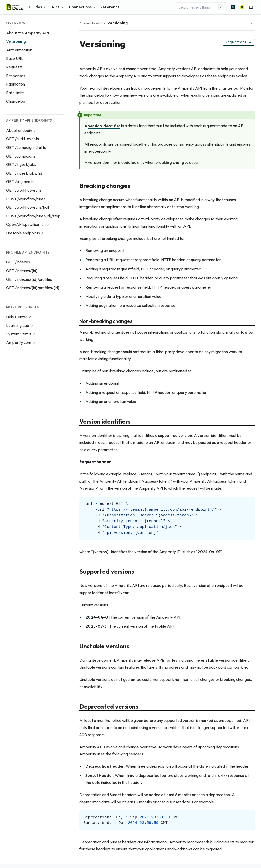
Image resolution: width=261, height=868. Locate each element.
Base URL (15, 58)
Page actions (239, 42)
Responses (16, 76)
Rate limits (15, 93)
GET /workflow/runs (24, 190)
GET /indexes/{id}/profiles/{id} (33, 288)
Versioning (16, 41)
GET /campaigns (21, 156)
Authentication (19, 50)
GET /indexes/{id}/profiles (29, 279)
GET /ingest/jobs (21, 164)
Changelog (16, 101)
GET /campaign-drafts (26, 147)
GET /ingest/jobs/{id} (25, 173)
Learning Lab (18, 325)
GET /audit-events (22, 139)
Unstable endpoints (23, 233)
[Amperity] (242, 7)
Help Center (17, 317)
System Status (19, 334)
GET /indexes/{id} (22, 271)
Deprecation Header (105, 766)
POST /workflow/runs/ (26, 199)
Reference (110, 7)
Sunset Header (99, 775)
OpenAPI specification (26, 224)
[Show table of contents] (253, 23)
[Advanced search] (233, 7)
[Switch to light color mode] (251, 7)
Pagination (16, 84)
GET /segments (20, 181)
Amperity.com (19, 342)
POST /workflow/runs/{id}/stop (33, 216)
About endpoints (21, 130)
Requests (14, 67)
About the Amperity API (27, 33)
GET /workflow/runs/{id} (28, 207)
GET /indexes (18, 262)
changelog (228, 88)
